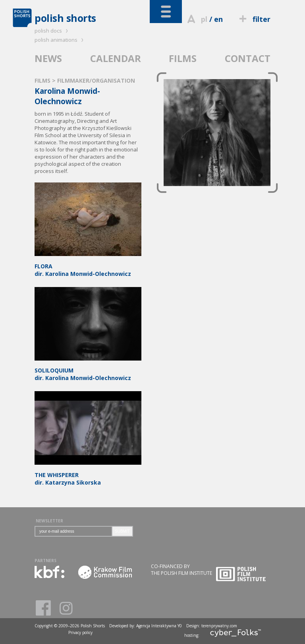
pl (204, 19)
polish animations (60, 40)
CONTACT (248, 58)
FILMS (183, 58)
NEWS (48, 58)
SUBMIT (122, 531)
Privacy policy (80, 632)
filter (254, 19)
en (218, 19)
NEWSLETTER (49, 521)
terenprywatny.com (219, 626)
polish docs (52, 31)
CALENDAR (116, 58)
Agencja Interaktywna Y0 (159, 626)
